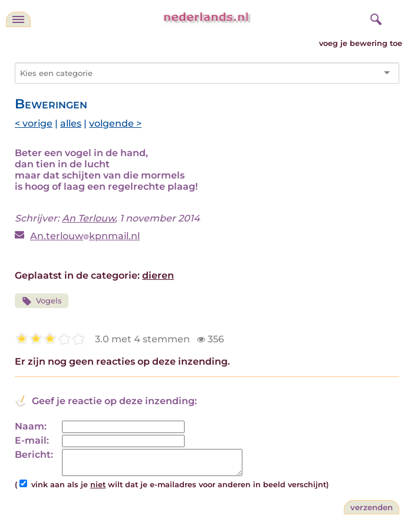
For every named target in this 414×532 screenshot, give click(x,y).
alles (71, 123)
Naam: (31, 426)
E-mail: (32, 440)
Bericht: (34, 455)
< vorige (34, 123)
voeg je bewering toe (361, 43)
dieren (158, 275)
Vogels (42, 301)
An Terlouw (88, 218)
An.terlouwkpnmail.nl (85, 236)
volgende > (115, 123)
